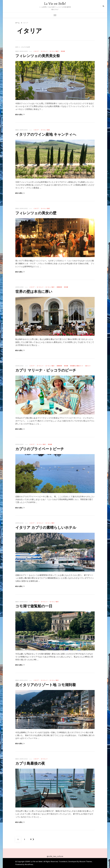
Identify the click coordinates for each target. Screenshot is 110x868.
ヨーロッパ (44, 51)
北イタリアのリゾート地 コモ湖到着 (49, 685)
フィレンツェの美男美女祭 (40, 56)
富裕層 (63, 51)
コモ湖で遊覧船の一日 (36, 606)
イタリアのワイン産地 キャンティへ (49, 134)
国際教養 (59, 287)
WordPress (29, 864)
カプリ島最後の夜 (32, 763)
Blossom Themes (86, 862)
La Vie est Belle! (55, 4)
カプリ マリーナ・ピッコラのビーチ (49, 370)
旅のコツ (88, 366)
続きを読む (20, 114)
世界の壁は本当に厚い (36, 292)
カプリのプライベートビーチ (42, 449)
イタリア (36, 51)
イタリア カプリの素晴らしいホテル (49, 528)
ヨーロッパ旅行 (54, 51)
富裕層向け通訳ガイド (77, 366)
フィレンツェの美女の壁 (38, 213)
